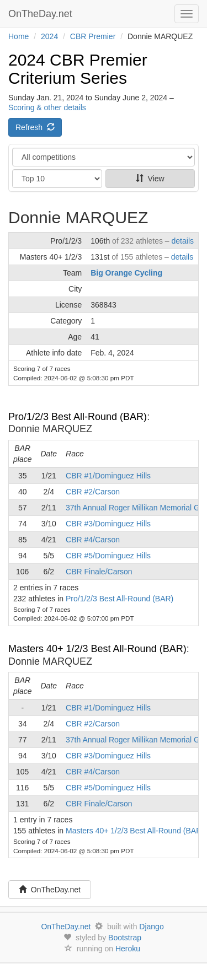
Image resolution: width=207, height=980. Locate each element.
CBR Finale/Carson (99, 572)
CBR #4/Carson (93, 540)
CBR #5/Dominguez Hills (108, 556)
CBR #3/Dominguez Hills (108, 524)
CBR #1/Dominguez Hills (108, 476)
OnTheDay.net (42, 14)
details (183, 241)
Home (18, 36)
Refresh (35, 127)
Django (151, 927)
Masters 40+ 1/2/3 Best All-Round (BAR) (97, 649)
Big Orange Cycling (126, 273)
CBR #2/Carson (93, 492)
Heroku (128, 949)
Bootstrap (125, 938)
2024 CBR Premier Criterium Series (78, 69)
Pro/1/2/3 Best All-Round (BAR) (78, 417)
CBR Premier (93, 36)
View (150, 179)
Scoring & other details (47, 107)
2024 (49, 36)
